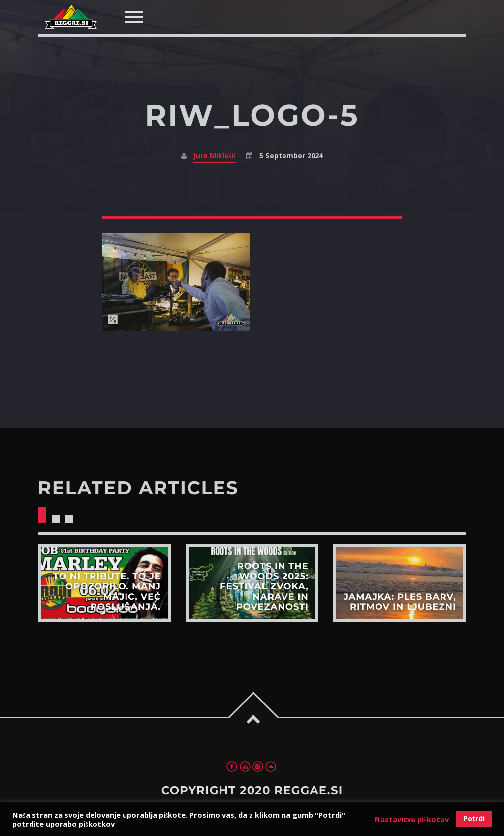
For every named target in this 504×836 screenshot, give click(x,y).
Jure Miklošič (215, 155)
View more (104, 583)
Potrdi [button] (474, 819)
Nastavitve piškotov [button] (412, 819)
